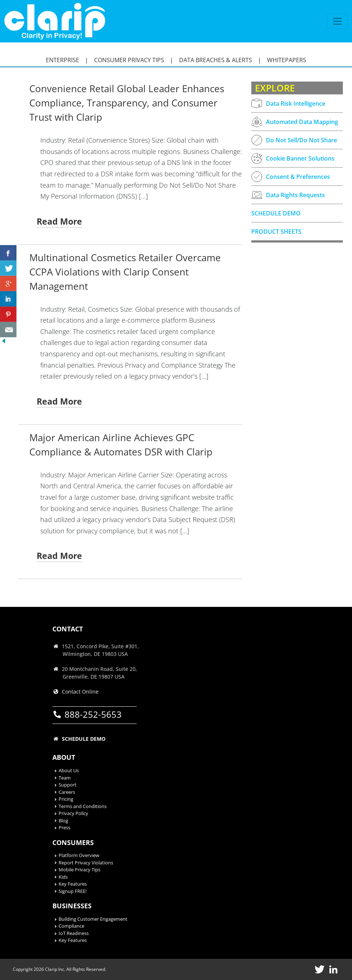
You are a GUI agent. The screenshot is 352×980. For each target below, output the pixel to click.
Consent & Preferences (291, 177)
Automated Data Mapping (295, 122)
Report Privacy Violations (86, 863)
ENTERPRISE (62, 60)
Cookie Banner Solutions (293, 158)
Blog (63, 821)
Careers (67, 792)
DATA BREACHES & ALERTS (216, 60)
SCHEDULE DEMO (276, 213)
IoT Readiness (74, 933)
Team (65, 778)
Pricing (66, 799)
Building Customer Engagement (93, 919)
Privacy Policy (73, 813)
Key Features (73, 884)
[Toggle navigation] (337, 21)
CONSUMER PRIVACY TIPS (129, 60)
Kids (63, 877)
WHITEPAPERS (287, 60)
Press (64, 827)
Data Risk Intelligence (288, 103)
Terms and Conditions (83, 806)
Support (68, 785)
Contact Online (80, 692)
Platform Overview (79, 855)
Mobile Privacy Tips (79, 870)
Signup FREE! (73, 891)
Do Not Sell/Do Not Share (294, 140)
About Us (69, 770)
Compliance (71, 926)
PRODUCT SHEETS (276, 232)
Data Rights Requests (288, 195)
